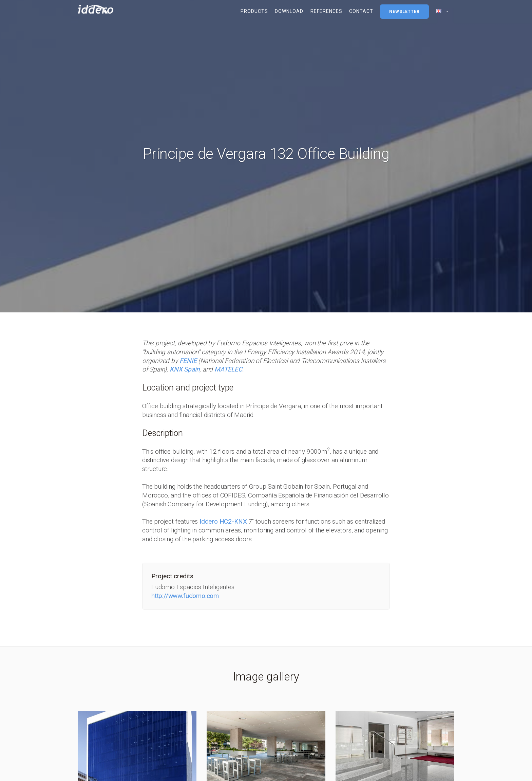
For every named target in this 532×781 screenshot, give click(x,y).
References (326, 11)
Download (289, 11)
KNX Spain (185, 369)
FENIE (188, 361)
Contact (361, 11)
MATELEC (228, 369)
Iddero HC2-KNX (223, 521)
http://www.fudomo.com (185, 596)
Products (254, 11)
